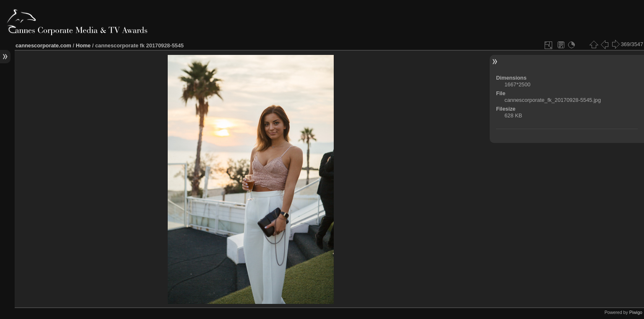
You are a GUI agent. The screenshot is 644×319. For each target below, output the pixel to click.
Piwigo (636, 312)
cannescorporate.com (43, 45)
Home (83, 45)
